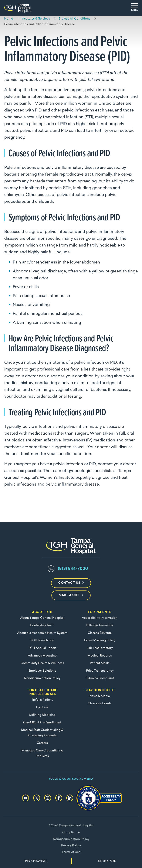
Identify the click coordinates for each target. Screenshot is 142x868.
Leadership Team (42, 625)
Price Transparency (100, 671)
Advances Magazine (42, 656)
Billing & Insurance (100, 625)
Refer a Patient (42, 700)
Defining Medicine (42, 715)
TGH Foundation (42, 640)
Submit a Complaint (100, 678)
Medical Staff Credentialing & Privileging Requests (42, 733)
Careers (42, 743)
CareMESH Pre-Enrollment (42, 723)
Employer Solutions (42, 671)
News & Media (100, 696)
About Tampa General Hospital (42, 618)
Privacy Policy (71, 846)
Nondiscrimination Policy (42, 678)
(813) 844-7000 (73, 569)
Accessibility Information (100, 618)
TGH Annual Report (42, 648)
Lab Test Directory (100, 648)
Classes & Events (100, 633)
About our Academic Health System (42, 633)
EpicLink (42, 707)
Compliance (71, 833)
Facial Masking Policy (100, 640)
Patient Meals (100, 663)
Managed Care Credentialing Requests (42, 753)
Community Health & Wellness (42, 663)
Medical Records (100, 656)
